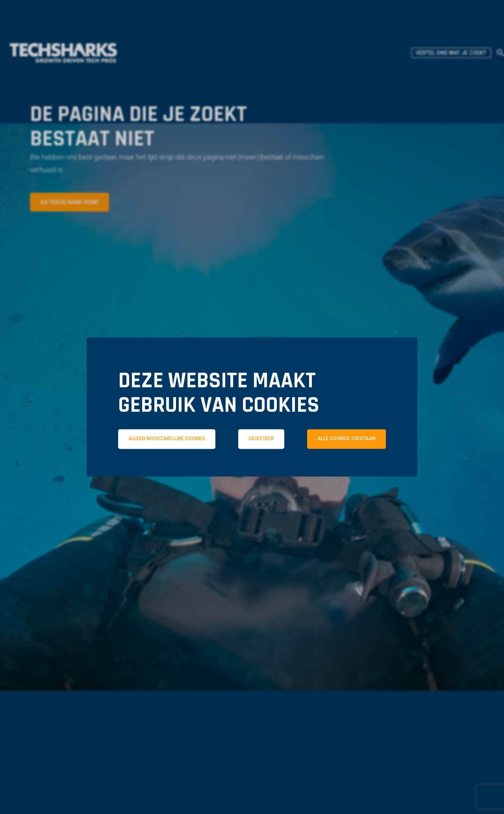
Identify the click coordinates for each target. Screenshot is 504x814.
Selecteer (261, 439)
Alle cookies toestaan (346, 439)
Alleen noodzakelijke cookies (167, 439)
